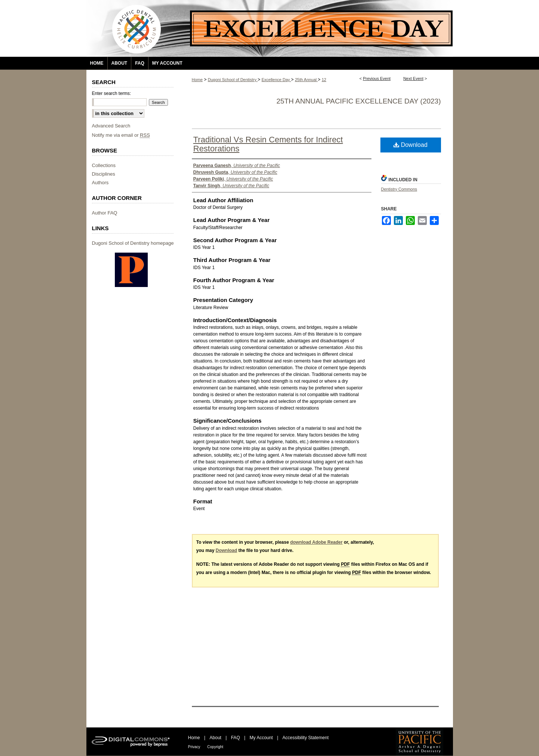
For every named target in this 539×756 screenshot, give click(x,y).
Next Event (413, 78)
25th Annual (306, 80)
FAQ (236, 738)
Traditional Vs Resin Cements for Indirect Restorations (268, 144)
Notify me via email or (121, 135)
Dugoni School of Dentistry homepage (133, 243)
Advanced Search (111, 126)
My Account (262, 738)
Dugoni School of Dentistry (233, 80)
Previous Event (377, 78)
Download (411, 145)
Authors (100, 183)
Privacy (195, 747)
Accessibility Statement (305, 738)
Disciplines (104, 174)
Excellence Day (276, 80)
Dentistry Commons (399, 189)
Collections (104, 165)
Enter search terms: (112, 93)
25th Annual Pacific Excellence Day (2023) (359, 101)
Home (197, 80)
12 (324, 80)
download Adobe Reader (316, 542)
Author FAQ (105, 213)
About (216, 738)
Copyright (215, 747)
